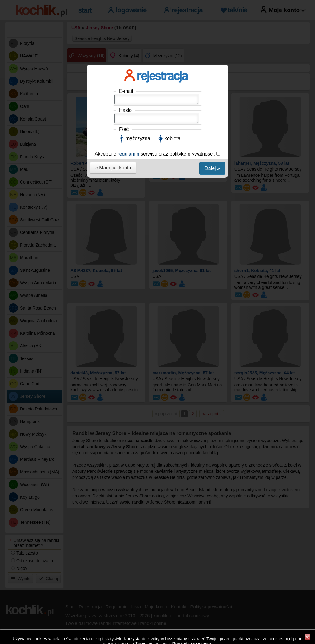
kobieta (173, 138)
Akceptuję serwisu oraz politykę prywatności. (156, 154)
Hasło (125, 110)
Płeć (124, 129)
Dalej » (212, 168)
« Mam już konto (113, 168)
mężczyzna (138, 138)
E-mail (126, 91)
